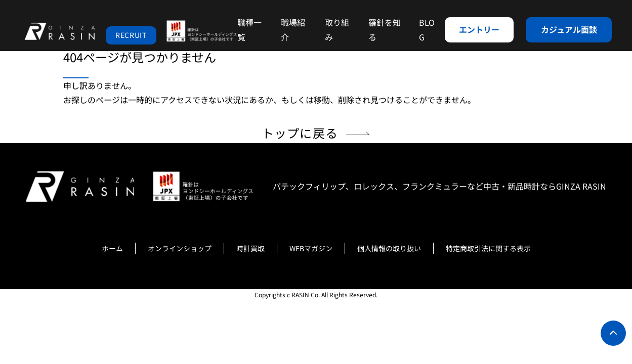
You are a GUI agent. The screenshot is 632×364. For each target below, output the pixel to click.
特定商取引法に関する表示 (488, 248)
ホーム (112, 248)
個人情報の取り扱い (389, 248)
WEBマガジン (311, 248)
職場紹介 (293, 30)
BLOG (427, 30)
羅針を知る (385, 30)
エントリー (479, 29)
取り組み (337, 30)
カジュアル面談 (569, 29)
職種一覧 (249, 30)
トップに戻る (300, 133)
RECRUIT (131, 35)
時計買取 (250, 248)
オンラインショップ (180, 248)
